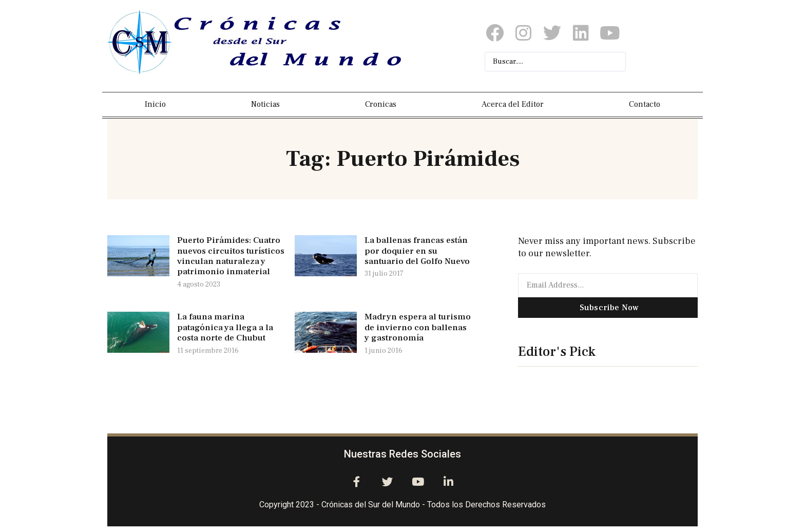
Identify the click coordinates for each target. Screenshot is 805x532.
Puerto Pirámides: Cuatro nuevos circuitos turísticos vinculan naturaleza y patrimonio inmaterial (231, 256)
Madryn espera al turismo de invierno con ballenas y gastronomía (418, 327)
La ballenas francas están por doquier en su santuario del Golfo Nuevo (417, 251)
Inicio (155, 104)
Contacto (645, 104)
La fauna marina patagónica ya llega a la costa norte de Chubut (225, 327)
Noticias (265, 104)
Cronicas (381, 104)
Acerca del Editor (513, 104)
